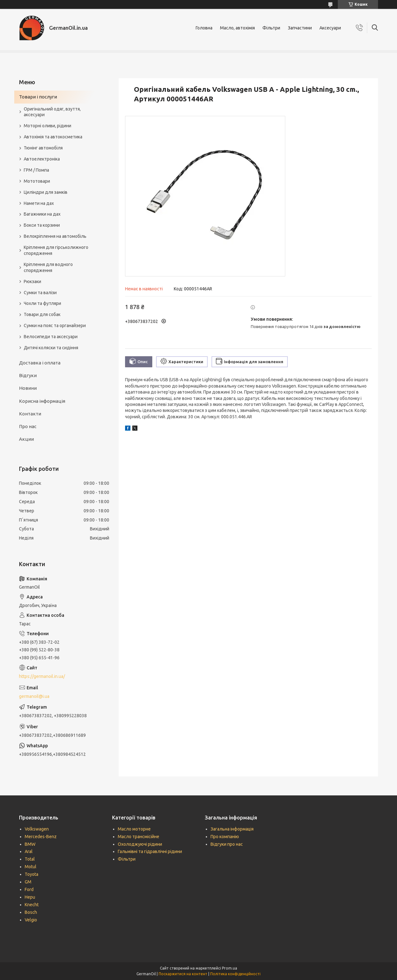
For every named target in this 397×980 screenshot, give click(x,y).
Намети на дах (39, 203)
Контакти (30, 414)
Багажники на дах (42, 214)
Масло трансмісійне (139, 837)
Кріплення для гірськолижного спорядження (56, 250)
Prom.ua (230, 968)
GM (28, 882)
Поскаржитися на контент (183, 974)
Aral (29, 851)
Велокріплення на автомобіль (55, 236)
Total (30, 859)
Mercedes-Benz (41, 837)
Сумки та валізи (40, 293)
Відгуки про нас (227, 844)
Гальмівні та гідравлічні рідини (150, 851)
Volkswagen (37, 829)
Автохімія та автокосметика (53, 137)
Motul (31, 867)
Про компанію (225, 837)
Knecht (32, 905)
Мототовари (37, 181)
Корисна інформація (42, 401)
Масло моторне (134, 829)
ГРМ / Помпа (36, 170)
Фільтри (271, 28)
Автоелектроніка (42, 159)
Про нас (28, 426)
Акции (26, 439)
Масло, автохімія (237, 28)
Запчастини (300, 28)
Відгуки (28, 375)
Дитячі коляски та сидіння (51, 348)
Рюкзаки (32, 281)
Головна (204, 28)
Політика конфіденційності (235, 974)
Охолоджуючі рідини (140, 844)
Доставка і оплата (40, 363)
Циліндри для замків (46, 192)
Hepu (30, 897)
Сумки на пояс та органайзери (55, 326)
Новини (28, 388)
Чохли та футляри (42, 303)
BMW (30, 844)
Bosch (31, 912)
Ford (29, 889)
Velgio (31, 920)
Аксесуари (330, 28)
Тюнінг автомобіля (43, 148)
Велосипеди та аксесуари (51, 337)
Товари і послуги (38, 97)
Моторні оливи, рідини (47, 126)
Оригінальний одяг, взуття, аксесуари (52, 112)
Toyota (32, 874)
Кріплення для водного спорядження (48, 267)
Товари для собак (42, 314)
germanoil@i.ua (34, 696)
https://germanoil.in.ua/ (42, 676)
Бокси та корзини (42, 225)
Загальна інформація (232, 829)
